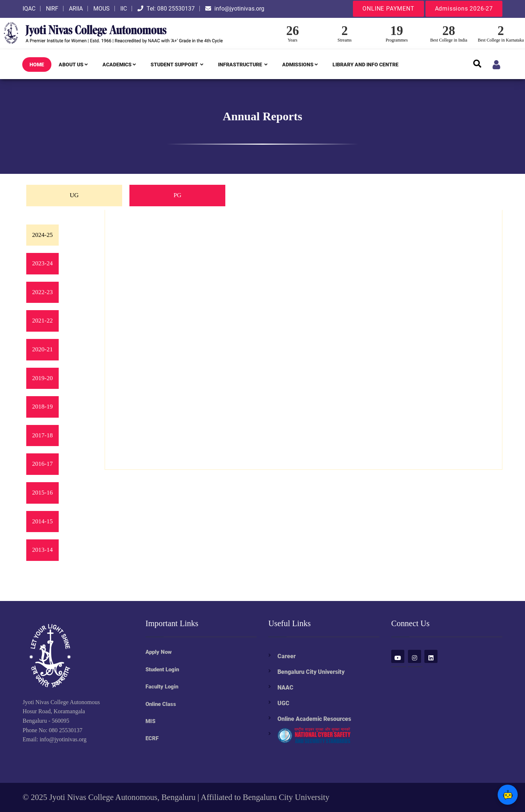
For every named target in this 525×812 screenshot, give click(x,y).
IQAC (29, 9)
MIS (150, 721)
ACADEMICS (119, 65)
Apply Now (159, 652)
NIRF (52, 9)
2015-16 (42, 493)
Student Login (162, 669)
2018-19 (42, 407)
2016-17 (42, 464)
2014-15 (42, 521)
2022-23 (42, 292)
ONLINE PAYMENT (388, 9)
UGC (283, 703)
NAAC (285, 688)
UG (74, 195)
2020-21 (42, 349)
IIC (124, 9)
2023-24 (42, 263)
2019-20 (42, 378)
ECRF (152, 738)
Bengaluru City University (311, 672)
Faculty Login (162, 687)
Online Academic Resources (314, 719)
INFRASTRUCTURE (243, 65)
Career (287, 656)
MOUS (102, 9)
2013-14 (42, 550)
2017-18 (42, 435)
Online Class (161, 704)
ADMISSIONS (300, 65)
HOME (37, 65)
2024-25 (42, 235)
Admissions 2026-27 (464, 9)
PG (178, 195)
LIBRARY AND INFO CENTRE (365, 65)
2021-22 (42, 321)
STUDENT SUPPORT (177, 65)
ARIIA (76, 9)
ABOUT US (73, 65)
